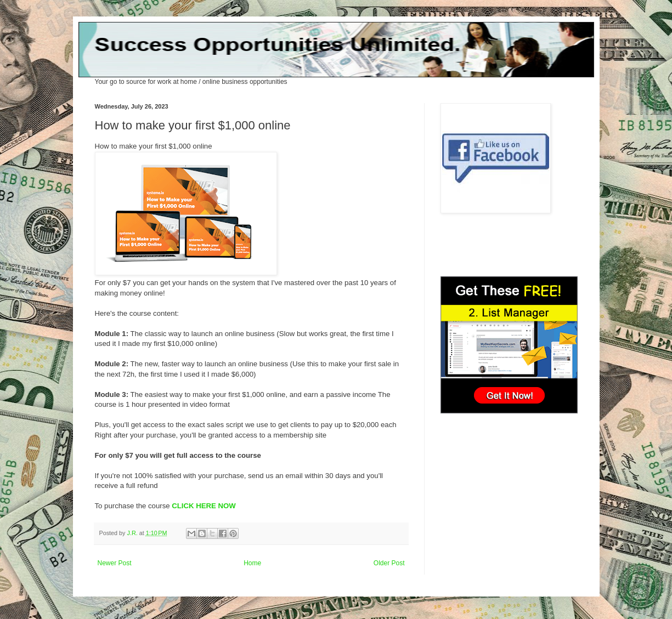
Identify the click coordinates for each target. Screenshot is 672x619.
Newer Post (115, 563)
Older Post (389, 563)
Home (252, 563)
